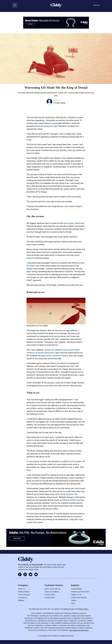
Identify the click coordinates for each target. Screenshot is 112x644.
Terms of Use (69, 609)
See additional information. (79, 630)
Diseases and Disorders (80, 592)
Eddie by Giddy (69, 500)
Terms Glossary (24, 595)
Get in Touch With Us (52, 589)
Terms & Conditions (52, 592)
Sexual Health (76, 589)
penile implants (67, 494)
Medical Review (24, 592)
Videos (74, 600)
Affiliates (21, 600)
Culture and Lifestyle (79, 597)
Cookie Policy (50, 597)
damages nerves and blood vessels (53, 356)
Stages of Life (76, 595)
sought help (32, 522)
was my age (68, 223)
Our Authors (23, 597)
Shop (73, 603)
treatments (46, 252)
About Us (21, 589)
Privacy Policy (50, 595)
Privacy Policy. (83, 609)
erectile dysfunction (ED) (47, 126)
